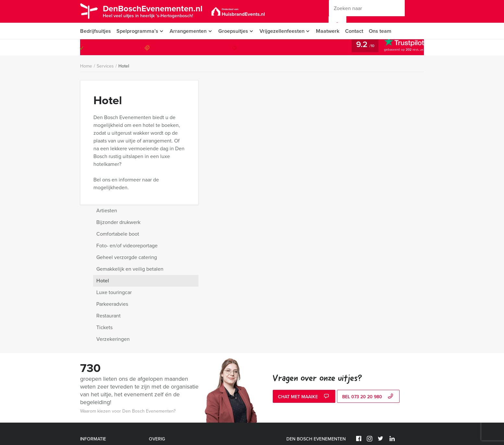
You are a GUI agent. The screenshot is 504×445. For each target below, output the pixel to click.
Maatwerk (331, 31)
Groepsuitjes (235, 31)
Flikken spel (230, 327)
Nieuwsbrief (92, 366)
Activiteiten (91, 389)
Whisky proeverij (234, 342)
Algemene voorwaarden (104, 334)
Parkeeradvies (338, 180)
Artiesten (332, 86)
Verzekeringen (338, 215)
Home (86, 66)
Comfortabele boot (343, 110)
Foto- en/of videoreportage (352, 121)
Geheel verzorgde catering (352, 133)
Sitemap (88, 412)
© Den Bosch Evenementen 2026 (389, 324)
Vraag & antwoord (98, 350)
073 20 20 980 (397, 48)
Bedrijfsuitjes (95, 31)
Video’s (88, 420)
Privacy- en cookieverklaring (108, 327)
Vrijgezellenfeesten (285, 31)
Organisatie (92, 373)
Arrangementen (189, 31)
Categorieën (92, 358)
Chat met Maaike (304, 272)
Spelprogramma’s (137, 31)
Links (85, 428)
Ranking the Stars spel (240, 334)
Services (105, 66)
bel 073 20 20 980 (368, 272)
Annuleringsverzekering (104, 342)
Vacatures (90, 397)
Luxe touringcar (339, 168)
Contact (358, 31)
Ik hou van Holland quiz (172, 334)
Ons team (384, 31)
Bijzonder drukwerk (344, 98)
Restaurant (334, 191)
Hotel (124, 66)
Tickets (330, 203)
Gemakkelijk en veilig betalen (355, 145)
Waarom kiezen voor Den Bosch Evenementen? (128, 287)
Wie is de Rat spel (167, 342)
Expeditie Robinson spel (173, 327)
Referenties (92, 381)
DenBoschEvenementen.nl (156, 11)
